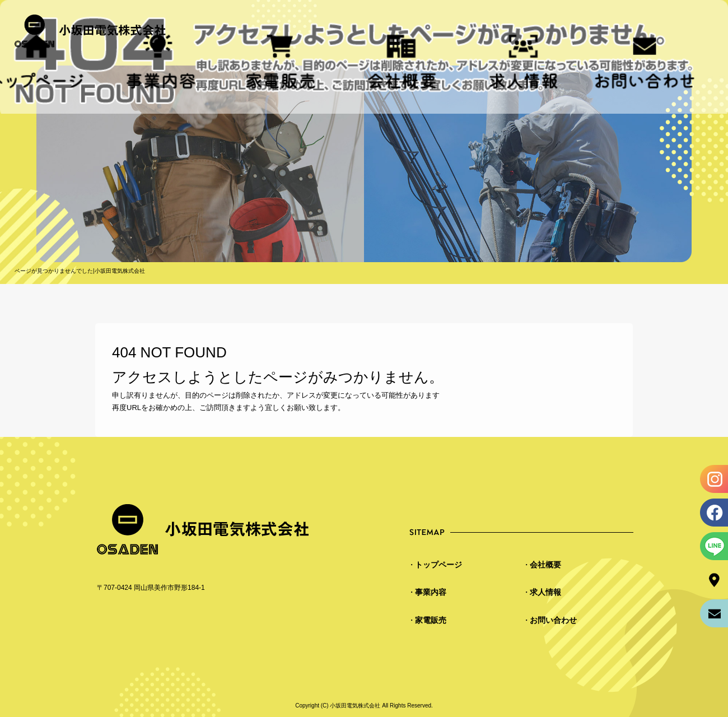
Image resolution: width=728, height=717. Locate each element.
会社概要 (402, 62)
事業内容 (431, 592)
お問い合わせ (645, 62)
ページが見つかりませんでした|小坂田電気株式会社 (80, 271)
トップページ (438, 565)
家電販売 (281, 62)
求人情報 (523, 62)
